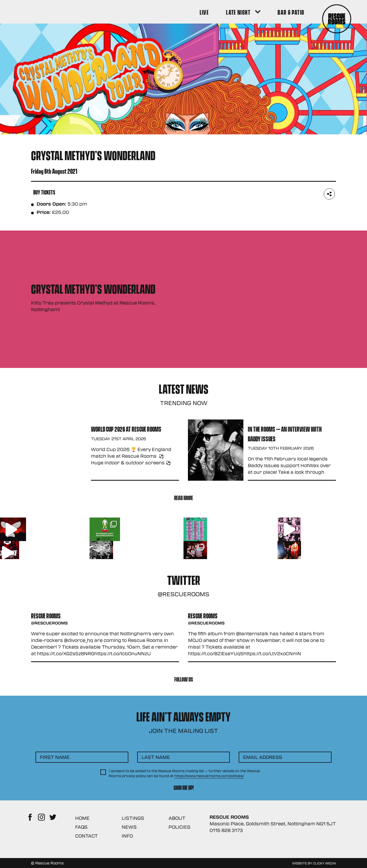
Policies (179, 827)
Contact (86, 836)
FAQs (81, 827)
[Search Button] (328, 12)
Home (82, 818)
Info (127, 836)
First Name (55, 757)
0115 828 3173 (226, 830)
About (177, 818)
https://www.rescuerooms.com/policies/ (209, 776)
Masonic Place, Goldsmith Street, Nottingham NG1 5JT (273, 824)
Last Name (156, 757)
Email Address (263, 757)
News (129, 827)
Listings (133, 818)
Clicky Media (324, 863)
